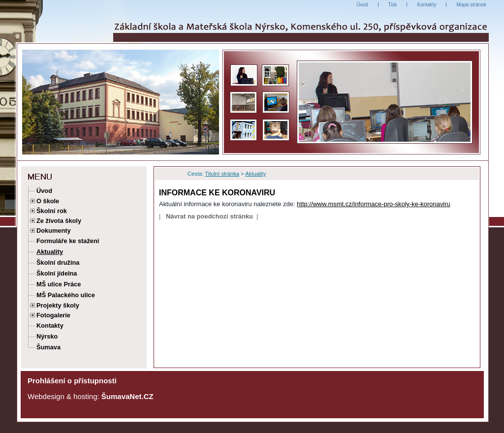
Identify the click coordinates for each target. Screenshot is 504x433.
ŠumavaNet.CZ (127, 396)
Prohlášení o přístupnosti (72, 381)
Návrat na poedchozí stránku (209, 216)
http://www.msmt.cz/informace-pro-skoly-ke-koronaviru (374, 204)
